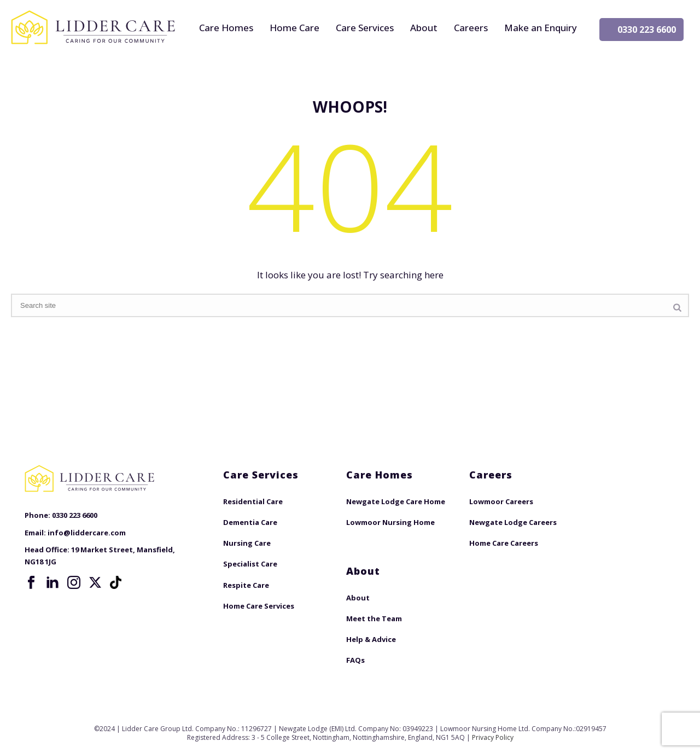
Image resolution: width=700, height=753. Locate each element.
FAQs (355, 660)
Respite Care (246, 585)
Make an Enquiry (541, 28)
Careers (471, 28)
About (424, 28)
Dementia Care (250, 522)
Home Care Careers (504, 543)
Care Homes (226, 28)
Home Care (294, 28)
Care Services (365, 28)
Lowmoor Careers (501, 501)
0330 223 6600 (647, 30)
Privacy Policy (493, 737)
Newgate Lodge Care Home (396, 501)
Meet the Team (374, 618)
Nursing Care (247, 543)
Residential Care (253, 501)
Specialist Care (250, 564)
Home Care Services (259, 606)
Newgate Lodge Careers (513, 522)
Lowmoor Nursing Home (390, 522)
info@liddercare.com (87, 533)
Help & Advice (371, 639)
